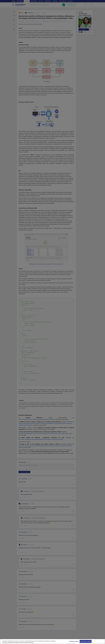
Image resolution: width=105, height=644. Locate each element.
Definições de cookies (74, 642)
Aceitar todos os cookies (86, 642)
